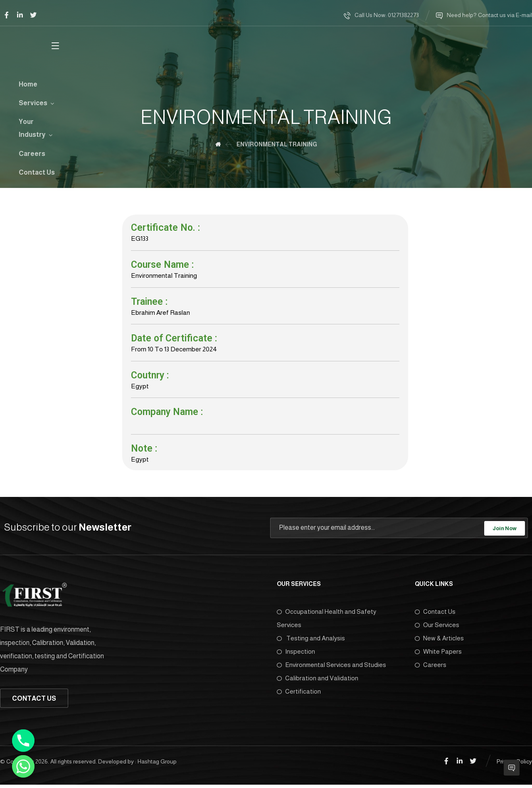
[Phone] (23, 741)
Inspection (296, 655)
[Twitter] (33, 15)
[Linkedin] (20, 15)
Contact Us (435, 615)
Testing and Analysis (311, 642)
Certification (299, 695)
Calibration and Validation (318, 682)
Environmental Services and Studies (331, 668)
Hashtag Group (157, 765)
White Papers (438, 655)
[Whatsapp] (23, 766)
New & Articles (439, 642)
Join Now (505, 532)
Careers (431, 668)
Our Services (437, 629)
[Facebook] (7, 15)
